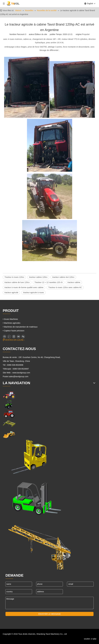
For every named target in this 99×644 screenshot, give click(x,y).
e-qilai (94, 639)
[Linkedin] (14, 337)
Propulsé (86, 34)
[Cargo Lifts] (29, 457)
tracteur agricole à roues (33, 292)
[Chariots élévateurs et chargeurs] (35, 497)
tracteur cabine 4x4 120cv (63, 277)
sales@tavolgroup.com (19, 376)
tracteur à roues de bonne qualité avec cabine (24, 287)
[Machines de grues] (40, 545)
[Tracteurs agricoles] (9, 414)
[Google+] (9, 337)
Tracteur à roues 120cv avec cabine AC (65, 287)
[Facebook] (4, 337)
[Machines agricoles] (9, 395)
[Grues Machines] (9, 424)
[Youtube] (18, 337)
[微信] (23, 337)
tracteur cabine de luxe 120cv (17, 282)
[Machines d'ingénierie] (9, 434)
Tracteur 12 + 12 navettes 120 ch (49, 282)
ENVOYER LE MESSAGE (50, 614)
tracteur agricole (11, 292)
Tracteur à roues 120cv (14, 277)
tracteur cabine (74, 282)
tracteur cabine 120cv (38, 277)
